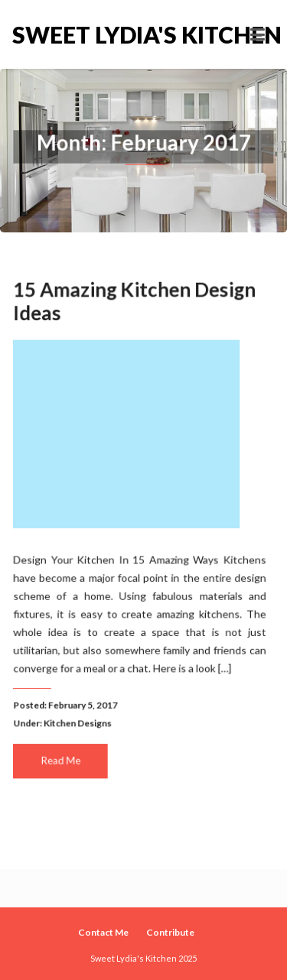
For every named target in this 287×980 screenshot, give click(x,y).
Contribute (170, 932)
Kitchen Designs (78, 721)
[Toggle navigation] (258, 34)
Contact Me (103, 932)
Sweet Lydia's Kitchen (78, 34)
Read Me (62, 758)
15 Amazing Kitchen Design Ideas (134, 303)
